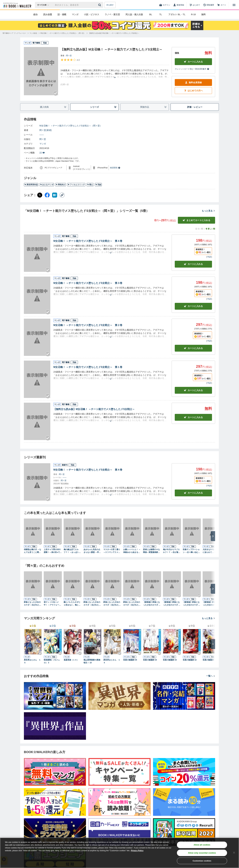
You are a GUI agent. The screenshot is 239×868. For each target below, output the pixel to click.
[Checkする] (56, 93)
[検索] (100, 5)
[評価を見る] (70, 60)
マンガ (75, 14)
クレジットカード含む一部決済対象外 (192, 69)
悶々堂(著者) (46, 130)
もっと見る (208, 211)
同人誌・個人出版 (134, 14)
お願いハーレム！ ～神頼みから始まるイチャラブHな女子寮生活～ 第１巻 (132, 551)
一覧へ (211, 676)
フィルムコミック (76, 185)
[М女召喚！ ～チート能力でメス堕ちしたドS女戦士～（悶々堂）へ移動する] (63, 33)
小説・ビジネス (92, 14)
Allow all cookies (202, 845)
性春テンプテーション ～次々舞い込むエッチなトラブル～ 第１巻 (191, 551)
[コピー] (62, 195)
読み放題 (48, 14)
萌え (90, 185)
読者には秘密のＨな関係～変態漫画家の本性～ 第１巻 (151, 551)
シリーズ (103, 107)
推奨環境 (115, 168)
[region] (119, 853)
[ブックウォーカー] (17, 5)
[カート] (222, 5)
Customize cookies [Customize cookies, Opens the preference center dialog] (202, 861)
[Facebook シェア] (47, 195)
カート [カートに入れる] (193, 264)
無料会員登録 (193, 83)
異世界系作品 (31, 185)
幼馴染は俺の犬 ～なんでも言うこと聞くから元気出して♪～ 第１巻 (33, 551)
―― (42, 135)
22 (42, 153)
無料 (203, 14)
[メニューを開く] (234, 5)
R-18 (193, 14)
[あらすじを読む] (115, 74)
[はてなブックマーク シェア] (55, 195)
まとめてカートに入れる (196, 220)
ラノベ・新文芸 (112, 14)
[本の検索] (44, 5)
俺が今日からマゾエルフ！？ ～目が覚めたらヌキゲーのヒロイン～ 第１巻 (172, 551)
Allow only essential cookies (202, 853)
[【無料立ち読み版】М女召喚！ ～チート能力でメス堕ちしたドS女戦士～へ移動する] (114, 33)
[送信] (100, 5)
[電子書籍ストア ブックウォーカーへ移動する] (14, 33)
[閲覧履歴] (209, 5)
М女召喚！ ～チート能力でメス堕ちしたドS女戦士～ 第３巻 (88, 283)
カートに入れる (193, 62)
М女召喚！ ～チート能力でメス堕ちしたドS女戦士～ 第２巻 (88, 325)
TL (161, 14)
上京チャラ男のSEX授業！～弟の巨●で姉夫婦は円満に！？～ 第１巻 (53, 551)
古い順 (199, 229)
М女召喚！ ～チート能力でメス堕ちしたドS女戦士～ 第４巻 (88, 241)
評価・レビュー (195, 107)
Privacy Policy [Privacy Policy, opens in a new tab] (137, 851)
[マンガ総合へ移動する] (33, 33)
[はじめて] (195, 5)
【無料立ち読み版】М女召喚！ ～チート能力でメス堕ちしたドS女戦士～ (94, 409)
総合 (36, 14)
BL (151, 14)
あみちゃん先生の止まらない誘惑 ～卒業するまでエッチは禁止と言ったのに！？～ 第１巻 (92, 551)
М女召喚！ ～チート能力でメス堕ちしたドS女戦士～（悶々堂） (71, 126)
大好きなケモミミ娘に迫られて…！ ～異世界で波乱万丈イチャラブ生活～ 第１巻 (211, 551)
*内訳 (209, 257)
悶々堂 (69, 56)
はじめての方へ (193, 91)
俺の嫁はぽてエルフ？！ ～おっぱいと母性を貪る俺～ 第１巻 (72, 551)
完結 (98, 185)
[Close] (234, 853)
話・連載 (62, 14)
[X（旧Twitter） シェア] (40, 195)
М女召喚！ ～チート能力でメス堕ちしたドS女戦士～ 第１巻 (88, 367)
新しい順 (210, 229)
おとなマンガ (47, 185)
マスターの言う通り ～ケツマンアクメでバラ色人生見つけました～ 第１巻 (112, 551)
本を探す (110, 5)
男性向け (61, 185)
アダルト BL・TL (177, 14)
